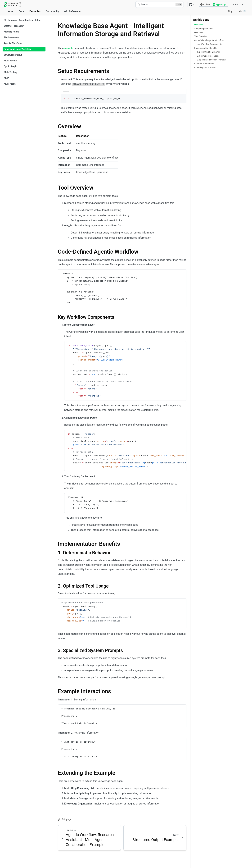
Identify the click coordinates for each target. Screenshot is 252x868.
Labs (242, 11)
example (68, 48)
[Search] (160, 5)
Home (10, 11)
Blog (230, 11)
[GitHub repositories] (192, 5)
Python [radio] (205, 4)
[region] (125, 450)
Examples (35, 11)
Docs (21, 11)
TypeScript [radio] (220, 4)
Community (52, 11)
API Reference (72, 11)
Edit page (65, 820)
